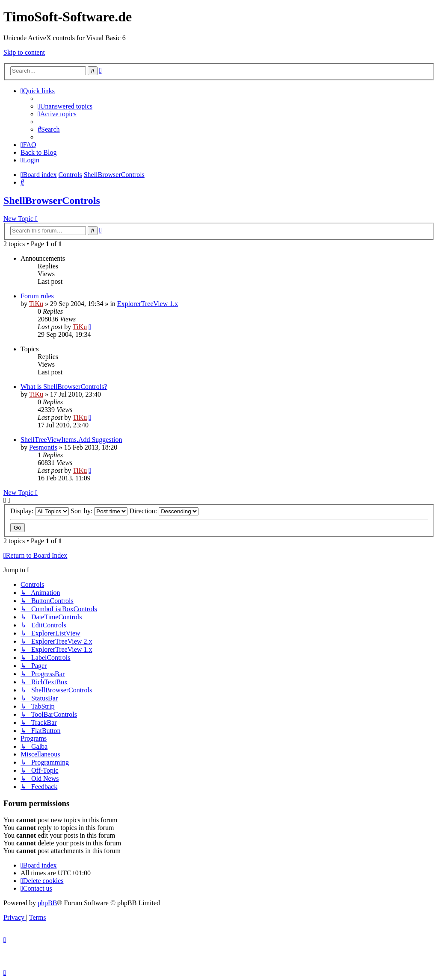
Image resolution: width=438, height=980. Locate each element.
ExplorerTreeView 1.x (148, 304)
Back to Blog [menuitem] (38, 152)
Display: (40, 511)
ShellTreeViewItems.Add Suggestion (71, 440)
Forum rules (37, 296)
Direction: (164, 511)
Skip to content (24, 52)
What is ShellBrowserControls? (64, 387)
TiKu (36, 304)
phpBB (47, 903)
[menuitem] (65, 106)
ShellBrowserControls (52, 200)
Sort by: (99, 511)
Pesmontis (43, 447)
